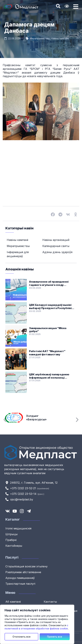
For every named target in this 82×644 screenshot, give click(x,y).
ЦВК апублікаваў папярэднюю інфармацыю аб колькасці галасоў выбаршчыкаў (49, 376)
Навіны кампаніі (60, 38)
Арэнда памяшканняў (20, 578)
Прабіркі (11, 540)
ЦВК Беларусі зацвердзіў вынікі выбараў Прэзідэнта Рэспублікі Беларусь (50, 307)
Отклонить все (21, 637)
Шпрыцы (11, 534)
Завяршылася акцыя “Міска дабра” (48, 330)
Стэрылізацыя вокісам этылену (26, 566)
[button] (53, 214)
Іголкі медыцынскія (18, 528)
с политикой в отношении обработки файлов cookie (36, 627)
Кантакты (50, 602)
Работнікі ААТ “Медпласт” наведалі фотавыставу (47, 353)
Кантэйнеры (14, 546)
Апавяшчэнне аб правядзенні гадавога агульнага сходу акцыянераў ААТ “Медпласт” (49, 283)
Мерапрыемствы (40, 38)
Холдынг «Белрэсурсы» (38, 418)
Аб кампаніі (13, 602)
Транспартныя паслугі (20, 584)
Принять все (55, 637)
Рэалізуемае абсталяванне (23, 572)
